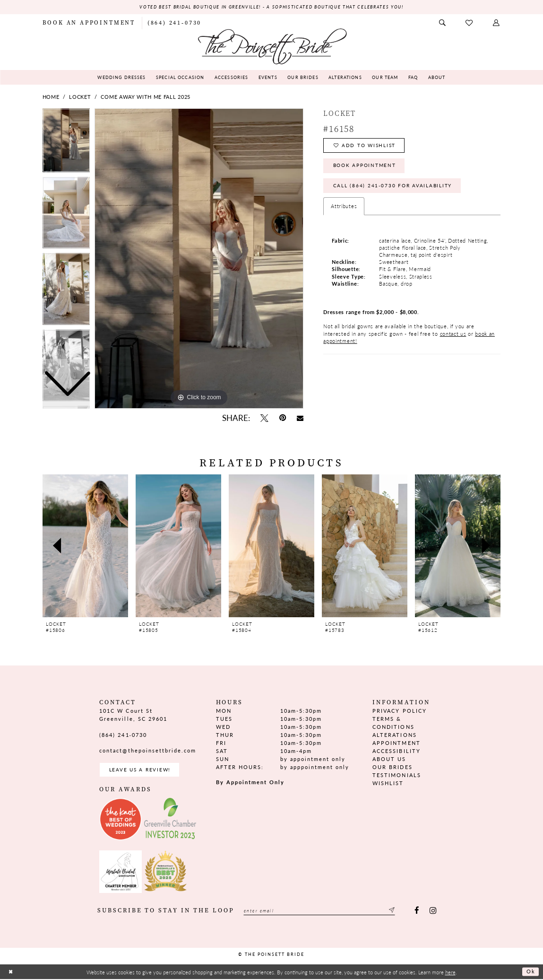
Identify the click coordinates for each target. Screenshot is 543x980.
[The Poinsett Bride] (272, 46)
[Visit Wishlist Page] (470, 23)
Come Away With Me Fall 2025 (145, 97)
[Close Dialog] (11, 973)
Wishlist (388, 783)
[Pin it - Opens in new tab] (282, 418)
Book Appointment (367, 167)
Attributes (344, 209)
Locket (80, 97)
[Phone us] (174, 23)
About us (389, 759)
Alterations (394, 735)
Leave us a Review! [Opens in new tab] (142, 770)
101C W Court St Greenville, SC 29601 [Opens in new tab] (133, 715)
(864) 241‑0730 (123, 735)
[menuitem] (89, 23)
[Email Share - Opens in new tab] (300, 419)
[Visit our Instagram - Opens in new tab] (433, 912)
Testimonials (396, 775)
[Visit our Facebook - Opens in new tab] (417, 912)
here (450, 972)
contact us (453, 337)
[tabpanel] (199, 259)
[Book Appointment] (89, 23)
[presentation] (86, 546)
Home (51, 97)
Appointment (396, 743)
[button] (497, 23)
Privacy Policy (399, 711)
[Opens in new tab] (121, 820)
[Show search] (443, 23)
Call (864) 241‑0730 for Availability (395, 188)
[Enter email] (322, 912)
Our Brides (392, 767)
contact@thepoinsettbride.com (148, 751)
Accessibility (396, 751)
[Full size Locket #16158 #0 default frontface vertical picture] (199, 259)
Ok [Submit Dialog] (530, 972)
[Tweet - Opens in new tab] (265, 418)
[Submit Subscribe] (397, 912)
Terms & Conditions (393, 723)
